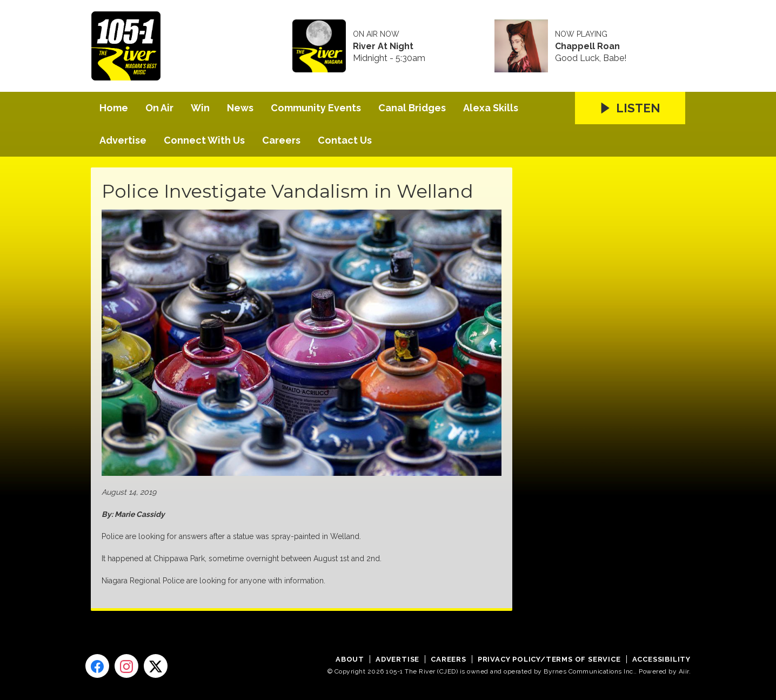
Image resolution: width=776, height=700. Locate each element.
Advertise (123, 140)
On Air (159, 108)
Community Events (316, 108)
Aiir (684, 671)
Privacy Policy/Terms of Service (549, 659)
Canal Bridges (412, 108)
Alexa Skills (491, 108)
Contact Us (345, 140)
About (350, 659)
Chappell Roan (587, 46)
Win (200, 108)
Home (114, 108)
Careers (281, 140)
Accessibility (661, 659)
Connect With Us (204, 140)
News (240, 108)
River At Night (383, 46)
